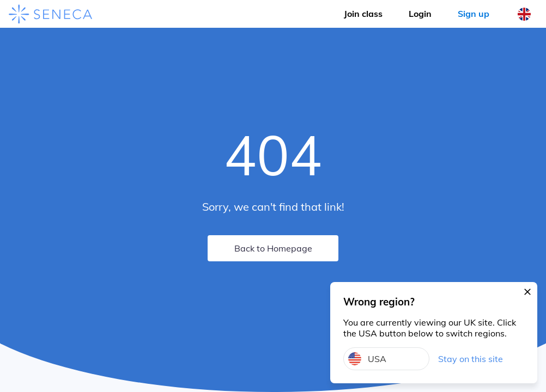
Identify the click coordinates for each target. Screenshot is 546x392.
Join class (363, 14)
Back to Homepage (273, 248)
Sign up (474, 14)
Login (420, 14)
